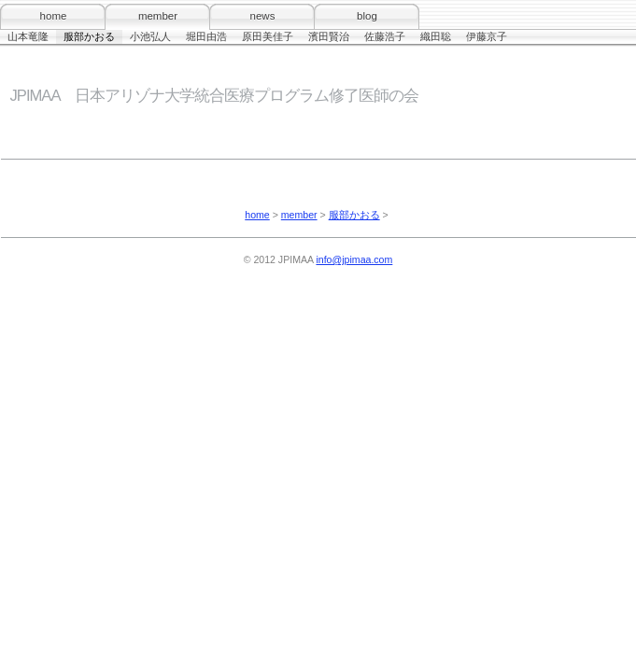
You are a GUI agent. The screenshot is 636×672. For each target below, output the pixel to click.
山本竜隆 (28, 36)
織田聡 (436, 36)
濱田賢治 (329, 36)
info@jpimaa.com (354, 259)
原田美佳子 (268, 36)
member (158, 16)
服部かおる (89, 36)
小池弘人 (150, 36)
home (54, 16)
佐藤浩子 (385, 36)
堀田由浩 (206, 36)
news (263, 16)
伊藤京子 (487, 36)
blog (367, 16)
